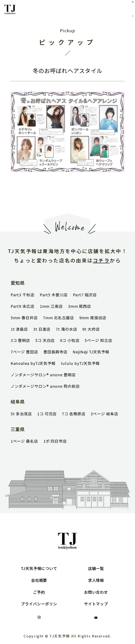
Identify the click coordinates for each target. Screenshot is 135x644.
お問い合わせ (96, 592)
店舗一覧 (96, 568)
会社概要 (39, 580)
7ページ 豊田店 (24, 352)
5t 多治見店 (21, 414)
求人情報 (96, 580)
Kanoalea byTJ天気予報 (33, 363)
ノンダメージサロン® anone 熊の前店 (45, 386)
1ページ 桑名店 (24, 441)
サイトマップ (96, 604)
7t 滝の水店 (66, 329)
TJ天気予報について (39, 568)
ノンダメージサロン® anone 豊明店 (43, 375)
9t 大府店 (91, 329)
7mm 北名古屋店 (58, 318)
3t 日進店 (42, 329)
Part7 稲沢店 (85, 295)
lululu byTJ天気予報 (80, 363)
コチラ (101, 260)
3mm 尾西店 (80, 306)
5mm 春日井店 (24, 318)
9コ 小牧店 (70, 340)
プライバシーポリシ (39, 604)
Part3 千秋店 (23, 295)
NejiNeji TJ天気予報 (91, 352)
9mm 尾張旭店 (93, 318)
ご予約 (39, 592)
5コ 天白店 (45, 340)
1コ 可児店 (47, 414)
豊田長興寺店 (55, 352)
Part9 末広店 (23, 306)
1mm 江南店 (51, 306)
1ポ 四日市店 (55, 441)
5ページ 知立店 (98, 340)
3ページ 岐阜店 (104, 414)
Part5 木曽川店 (54, 295)
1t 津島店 (19, 329)
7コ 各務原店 (74, 414)
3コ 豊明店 (20, 340)
